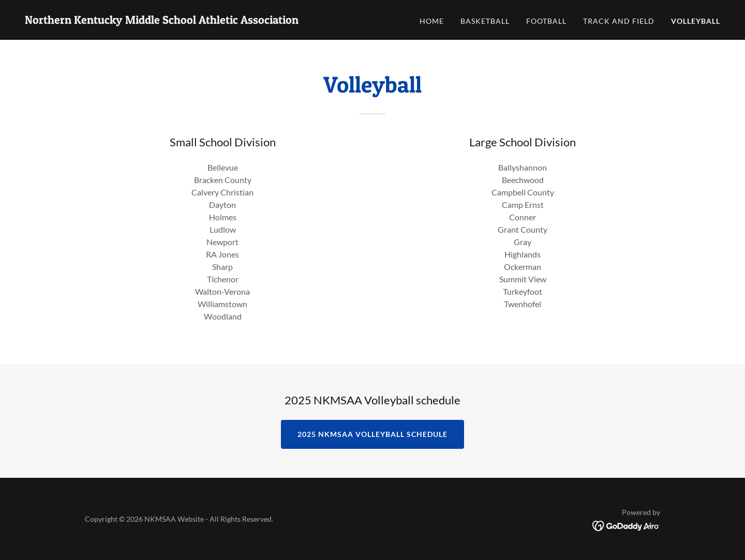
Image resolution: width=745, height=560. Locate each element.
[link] (162, 20)
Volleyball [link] (696, 21)
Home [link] (432, 21)
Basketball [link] (485, 21)
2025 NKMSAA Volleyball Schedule (373, 434)
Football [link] (546, 21)
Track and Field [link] (619, 21)
